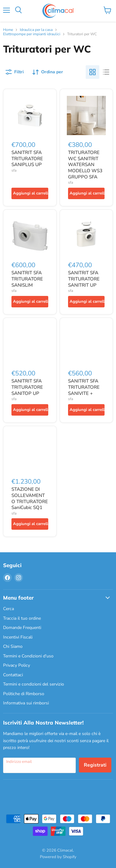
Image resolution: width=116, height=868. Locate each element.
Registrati (95, 765)
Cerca (9, 609)
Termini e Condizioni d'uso (28, 656)
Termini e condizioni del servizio (34, 684)
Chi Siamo (13, 646)
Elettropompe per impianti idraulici (32, 34)
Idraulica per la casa (36, 30)
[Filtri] (15, 72)
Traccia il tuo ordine (22, 618)
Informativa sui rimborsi (26, 703)
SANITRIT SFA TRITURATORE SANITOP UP (27, 387)
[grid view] (92, 72)
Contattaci (13, 675)
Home (8, 30)
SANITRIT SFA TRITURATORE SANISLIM (27, 279)
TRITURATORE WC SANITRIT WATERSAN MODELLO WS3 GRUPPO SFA (85, 165)
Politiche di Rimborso (24, 694)
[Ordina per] (48, 72)
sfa (14, 170)
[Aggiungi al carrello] (30, 193)
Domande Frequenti (22, 628)
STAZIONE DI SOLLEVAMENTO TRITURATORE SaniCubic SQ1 (30, 498)
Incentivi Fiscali (18, 637)
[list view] (106, 72)
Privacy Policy (17, 665)
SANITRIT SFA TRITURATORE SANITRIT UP (84, 279)
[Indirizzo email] (39, 765)
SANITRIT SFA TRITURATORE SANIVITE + (84, 387)
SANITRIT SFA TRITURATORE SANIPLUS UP (27, 158)
